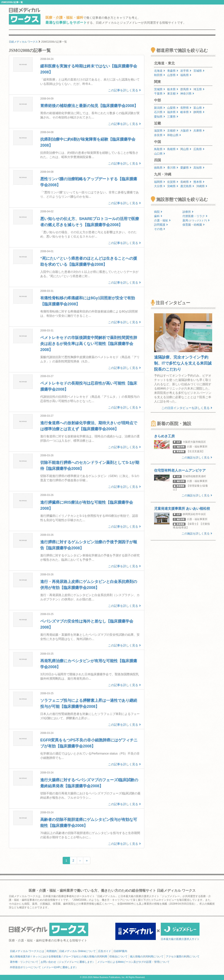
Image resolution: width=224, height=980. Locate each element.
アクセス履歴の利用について (183, 957)
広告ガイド (105, 951)
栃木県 (173, 89)
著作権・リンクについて (24, 962)
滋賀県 (160, 131)
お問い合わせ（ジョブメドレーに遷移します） (68, 962)
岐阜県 (186, 112)
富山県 (199, 108)
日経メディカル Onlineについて (77, 951)
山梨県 (173, 108)
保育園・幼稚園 (194, 225)
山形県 (173, 75)
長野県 (186, 108)
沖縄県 (202, 186)
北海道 (160, 71)
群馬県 (186, 89)
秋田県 (160, 75)
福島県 (186, 75)
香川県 (173, 168)
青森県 (173, 71)
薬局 (196, 220)
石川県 (160, 112)
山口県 (160, 154)
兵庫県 (199, 131)
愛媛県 (186, 168)
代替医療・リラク (195, 216)
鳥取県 (160, 149)
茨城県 (160, 89)
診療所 (188, 212)
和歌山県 (174, 135)
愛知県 (160, 117)
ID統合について (119, 957)
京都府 (173, 131)
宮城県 (199, 71)
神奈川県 (187, 94)
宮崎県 (173, 186)
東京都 (173, 94)
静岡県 (199, 112)
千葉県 (160, 94)
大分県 (160, 186)
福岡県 (160, 182)
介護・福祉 (162, 220)
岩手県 (186, 71)
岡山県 (186, 149)
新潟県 (160, 108)
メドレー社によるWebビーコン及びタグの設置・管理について (133, 962)
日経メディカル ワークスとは (27, 951)
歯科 (158, 216)
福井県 (173, 112)
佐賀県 (173, 182)
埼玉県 (199, 89)
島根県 (173, 149)
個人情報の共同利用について (147, 957)
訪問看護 (161, 225)
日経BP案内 (120, 951)
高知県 (199, 168)
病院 (158, 212)
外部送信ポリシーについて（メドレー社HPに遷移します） (44, 967)
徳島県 (160, 168)
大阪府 (186, 131)
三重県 (173, 117)
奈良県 (160, 135)
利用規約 (52, 951)
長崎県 (186, 182)
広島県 (199, 149)
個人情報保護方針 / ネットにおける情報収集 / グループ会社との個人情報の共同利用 (59, 957)
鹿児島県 (187, 186)
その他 (160, 229)
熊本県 (199, 182)
